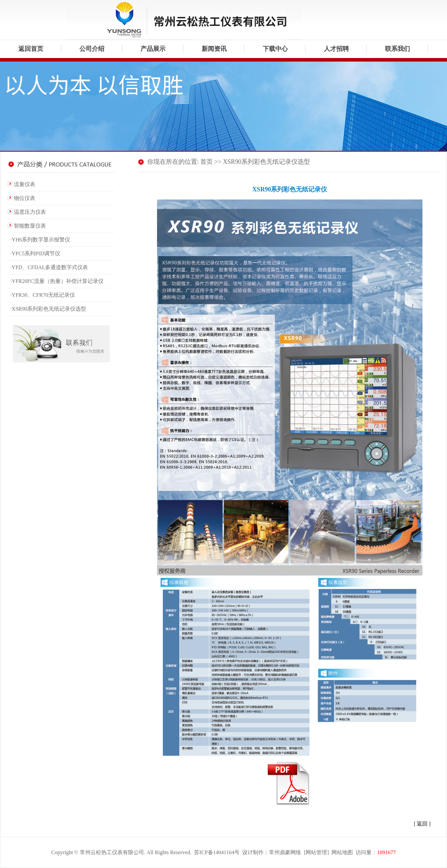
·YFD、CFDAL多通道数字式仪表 (48, 267)
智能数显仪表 (30, 226)
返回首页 (31, 49)
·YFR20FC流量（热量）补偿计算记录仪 (56, 281)
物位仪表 (25, 198)
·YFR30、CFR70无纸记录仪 (41, 295)
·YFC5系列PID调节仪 (34, 253)
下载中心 (275, 49)
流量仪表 (25, 184)
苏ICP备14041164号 (217, 852)
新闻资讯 (214, 49)
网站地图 (342, 852)
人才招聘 (336, 49)
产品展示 (153, 49)
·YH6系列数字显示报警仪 (39, 240)
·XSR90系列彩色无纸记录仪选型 (47, 309)
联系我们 (397, 49)
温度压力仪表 (30, 212)
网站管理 (316, 852)
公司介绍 (92, 49)
